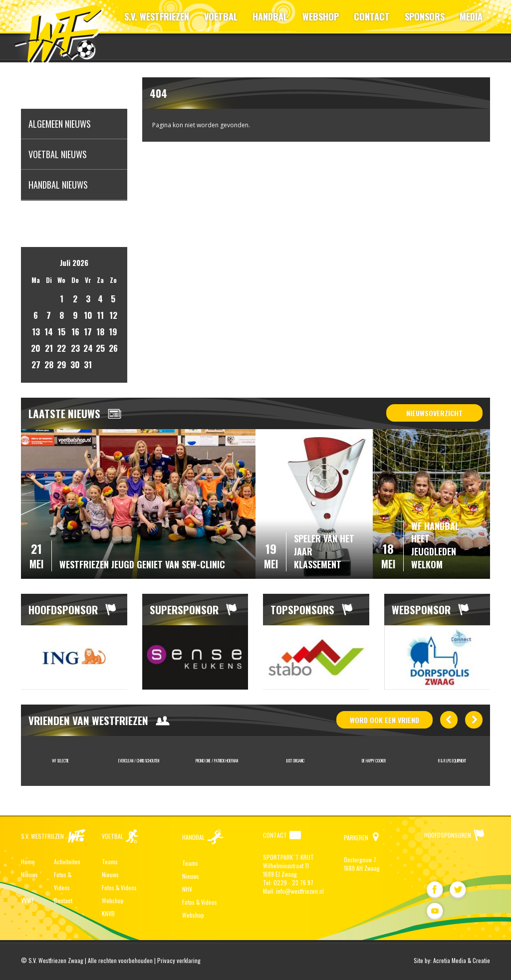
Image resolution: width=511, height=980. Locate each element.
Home (28, 861)
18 (100, 332)
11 (100, 315)
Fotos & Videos (119, 887)
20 (36, 348)
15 (61, 332)
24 (88, 348)
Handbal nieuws (58, 185)
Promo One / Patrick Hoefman (217, 760)
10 (88, 315)
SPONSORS (425, 16)
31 (88, 365)
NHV (187, 889)
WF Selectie (60, 760)
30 (75, 365)
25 (100, 348)
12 (113, 315)
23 (75, 348)
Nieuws (29, 874)
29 (62, 365)
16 (75, 332)
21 (49, 348)
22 (61, 348)
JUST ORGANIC (295, 760)
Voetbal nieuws (58, 154)
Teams (110, 861)
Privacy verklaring (179, 960)
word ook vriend (384, 720)
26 (113, 348)
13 (36, 332)
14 (49, 332)
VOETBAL (221, 16)
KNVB (108, 913)
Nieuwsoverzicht (434, 413)
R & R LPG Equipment (452, 760)
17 (88, 332)
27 (36, 365)
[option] (74, 657)
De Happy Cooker (374, 760)
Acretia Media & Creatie (462, 960)
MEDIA (471, 16)
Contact (63, 900)
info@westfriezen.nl (300, 891)
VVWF (27, 900)
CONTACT (372, 16)
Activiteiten (67, 861)
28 (49, 365)
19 (113, 332)
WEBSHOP (321, 16)
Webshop (113, 900)
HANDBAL (270, 16)
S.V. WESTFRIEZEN (157, 16)
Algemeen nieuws (60, 124)
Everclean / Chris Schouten (139, 760)
